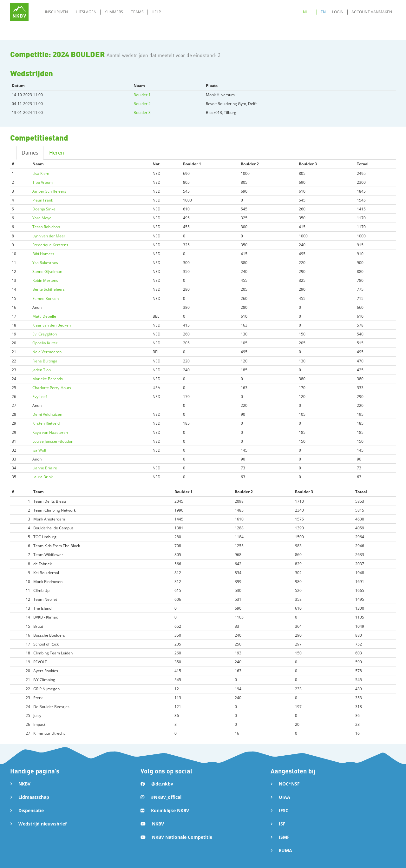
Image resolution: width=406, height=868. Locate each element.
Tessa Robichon (46, 227)
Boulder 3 (142, 113)
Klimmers (114, 12)
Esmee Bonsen (46, 298)
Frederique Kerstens (50, 245)
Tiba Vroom (43, 182)
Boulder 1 (142, 95)
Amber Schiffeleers (49, 191)
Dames (30, 153)
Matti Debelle (44, 316)
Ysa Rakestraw (45, 263)
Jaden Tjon (42, 370)
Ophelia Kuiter (45, 343)
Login (338, 12)
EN (323, 12)
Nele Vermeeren (47, 352)
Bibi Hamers (43, 254)
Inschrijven (56, 12)
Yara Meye (42, 218)
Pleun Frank (43, 200)
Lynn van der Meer (49, 236)
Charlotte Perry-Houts (52, 388)
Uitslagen (86, 12)
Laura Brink (43, 477)
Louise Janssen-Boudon (53, 441)
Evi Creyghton (45, 334)
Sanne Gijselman (47, 272)
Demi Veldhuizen (47, 414)
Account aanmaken (372, 12)
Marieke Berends (48, 379)
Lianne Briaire (45, 468)
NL (305, 12)
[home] (19, 12)
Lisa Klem (41, 173)
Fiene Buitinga (45, 361)
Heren (57, 153)
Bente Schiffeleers (49, 289)
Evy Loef (40, 397)
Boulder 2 (142, 104)
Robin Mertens (45, 280)
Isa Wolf (39, 450)
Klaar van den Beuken (52, 325)
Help (156, 12)
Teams (137, 12)
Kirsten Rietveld (46, 423)
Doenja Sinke (44, 209)
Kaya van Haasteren (50, 432)
